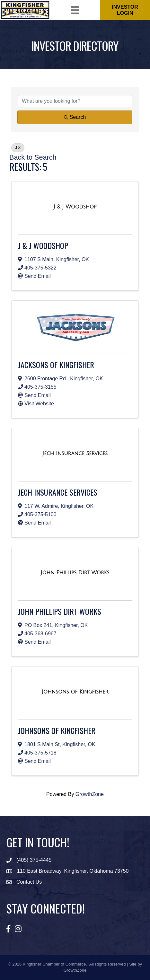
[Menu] (75, 10)
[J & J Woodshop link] (75, 207)
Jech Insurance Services (58, 492)
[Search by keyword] (75, 101)
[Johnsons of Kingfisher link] (75, 692)
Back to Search (33, 157)
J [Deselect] (18, 148)
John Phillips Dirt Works (60, 611)
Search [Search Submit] (75, 117)
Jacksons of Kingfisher (56, 365)
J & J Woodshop (43, 245)
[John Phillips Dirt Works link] (75, 573)
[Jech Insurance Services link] (75, 454)
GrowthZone (90, 794)
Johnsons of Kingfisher (57, 730)
